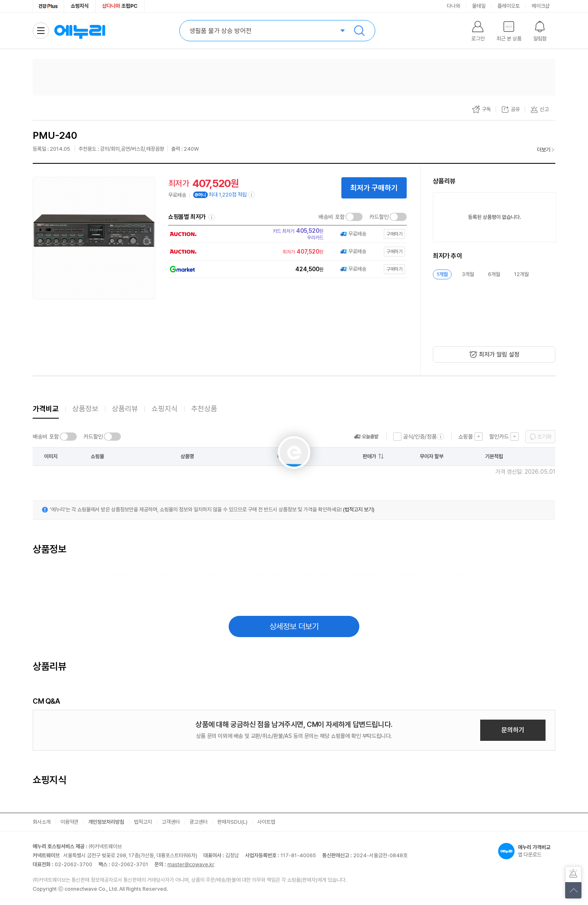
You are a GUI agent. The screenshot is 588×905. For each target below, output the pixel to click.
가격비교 (46, 409)
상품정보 (85, 409)
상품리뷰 (125, 409)
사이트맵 (266, 822)
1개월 (442, 274)
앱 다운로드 (527, 851)
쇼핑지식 (80, 6)
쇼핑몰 (465, 437)
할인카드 (499, 437)
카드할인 (379, 217)
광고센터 (198, 822)
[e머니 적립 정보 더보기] (252, 195)
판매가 (369, 456)
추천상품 (204, 409)
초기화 (544, 437)
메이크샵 (541, 6)
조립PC (120, 6)
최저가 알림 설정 (499, 354)
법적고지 (143, 822)
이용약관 (69, 822)
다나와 (453, 6)
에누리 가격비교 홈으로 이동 (80, 31)
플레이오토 (509, 6)
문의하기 (513, 730)
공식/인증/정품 (420, 437)
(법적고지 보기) (359, 509)
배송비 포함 (332, 217)
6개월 (494, 274)
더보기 (544, 150)
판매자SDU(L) (232, 822)
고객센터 (171, 822)
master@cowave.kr (191, 864)
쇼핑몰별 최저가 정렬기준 (212, 217)
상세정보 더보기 (294, 626)
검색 (359, 31)
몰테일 (479, 6)
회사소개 (42, 822)
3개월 (468, 274)
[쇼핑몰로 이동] (285, 234)
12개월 (521, 274)
